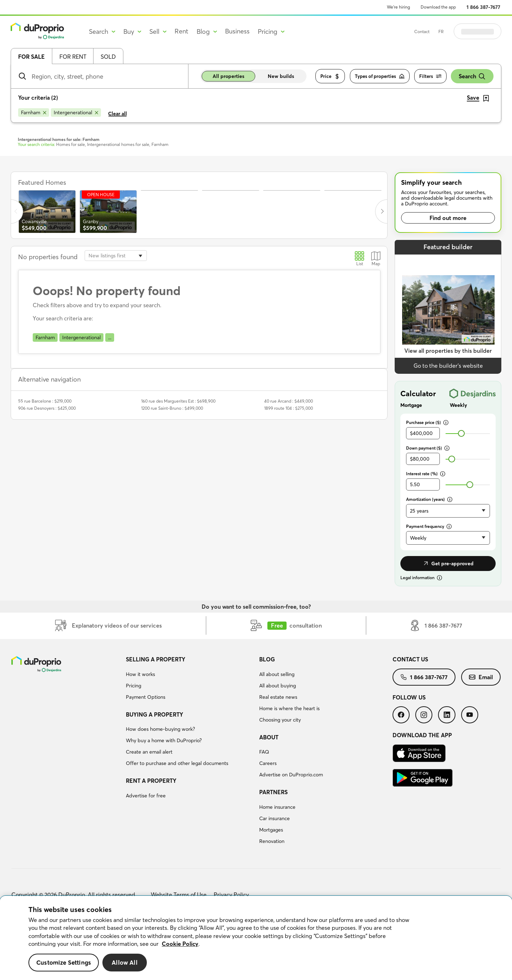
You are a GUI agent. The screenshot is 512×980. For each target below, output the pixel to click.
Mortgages (271, 830)
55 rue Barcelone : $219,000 (45, 401)
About (269, 737)
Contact (440, 32)
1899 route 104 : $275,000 (289, 408)
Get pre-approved (448, 564)
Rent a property (151, 781)
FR (459, 32)
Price (330, 76)
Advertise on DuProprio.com (291, 775)
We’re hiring (398, 7)
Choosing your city (280, 720)
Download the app (438, 7)
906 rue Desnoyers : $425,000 (47, 408)
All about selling (277, 674)
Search (472, 76)
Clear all (118, 114)
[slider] (461, 433)
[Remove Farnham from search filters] (34, 112)
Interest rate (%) (426, 474)
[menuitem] (190, 679)
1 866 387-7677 (483, 7)
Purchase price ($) (427, 422)
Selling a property (156, 659)
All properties (228, 76)
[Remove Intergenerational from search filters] (76, 112)
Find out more (448, 218)
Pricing (134, 686)
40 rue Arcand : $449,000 (289, 401)
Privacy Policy (231, 895)
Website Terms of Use (179, 895)
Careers (268, 763)
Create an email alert (149, 752)
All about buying (278, 686)
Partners (273, 792)
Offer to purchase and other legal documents (177, 763)
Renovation (272, 841)
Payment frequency (429, 526)
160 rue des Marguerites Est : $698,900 (178, 401)
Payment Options (146, 697)
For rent (73, 57)
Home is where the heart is (289, 708)
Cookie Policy (180, 944)
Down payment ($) (428, 448)
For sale (31, 57)
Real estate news (278, 697)
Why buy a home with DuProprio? (164, 740)
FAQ (264, 752)
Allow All (125, 962)
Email (481, 677)
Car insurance (274, 818)
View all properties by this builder (448, 351)
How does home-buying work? (160, 729)
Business (237, 31)
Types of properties (380, 76)
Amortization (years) (429, 499)
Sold (108, 57)
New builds (281, 76)
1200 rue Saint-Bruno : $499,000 (172, 408)
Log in (486, 31)
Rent (182, 31)
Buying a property (154, 714)
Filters (430, 76)
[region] (256, 938)
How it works (140, 674)
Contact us (410, 659)
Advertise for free (146, 796)
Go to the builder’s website (448, 366)
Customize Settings (64, 962)
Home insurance (277, 807)
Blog (267, 659)
